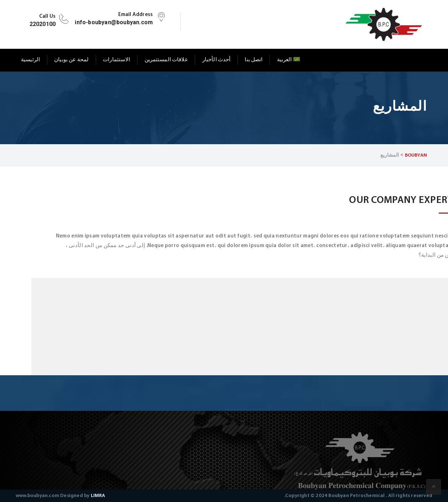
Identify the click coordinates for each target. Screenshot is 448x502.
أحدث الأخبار (217, 60)
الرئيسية (30, 60)
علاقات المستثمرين (166, 60)
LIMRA (98, 496)
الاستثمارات (116, 60)
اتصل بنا (254, 60)
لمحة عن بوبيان (71, 60)
